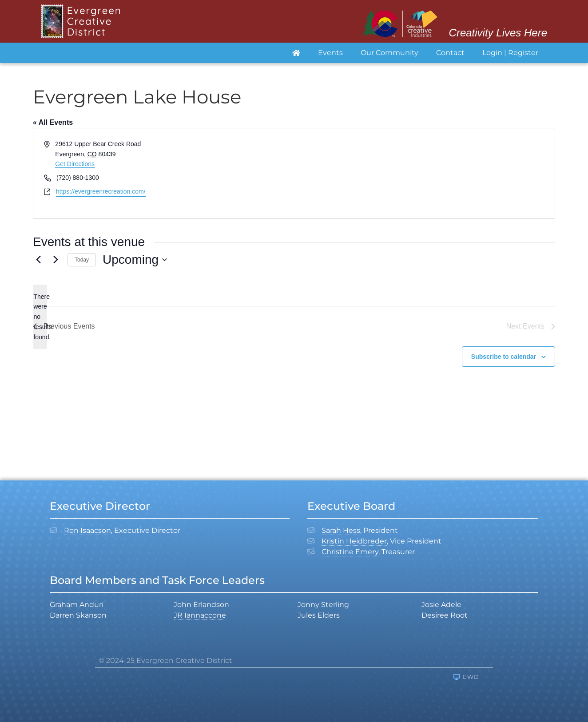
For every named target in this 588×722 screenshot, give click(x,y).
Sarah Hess (341, 530)
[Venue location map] (424, 173)
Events (330, 53)
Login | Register (510, 53)
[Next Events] (56, 260)
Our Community (389, 53)
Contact (450, 53)
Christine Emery (350, 552)
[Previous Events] (38, 260)
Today (82, 260)
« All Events (53, 122)
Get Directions (75, 164)
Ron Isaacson (87, 530)
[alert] (40, 317)
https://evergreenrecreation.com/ (101, 191)
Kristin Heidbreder (354, 541)
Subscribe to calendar (504, 357)
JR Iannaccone (200, 615)
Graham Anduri (77, 605)
